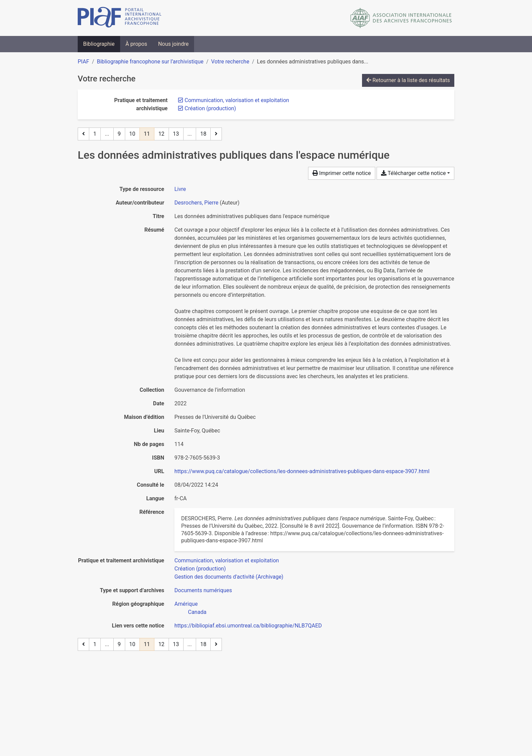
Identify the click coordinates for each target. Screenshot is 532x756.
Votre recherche (230, 62)
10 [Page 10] (132, 134)
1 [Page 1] (95, 134)
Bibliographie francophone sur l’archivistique (150, 62)
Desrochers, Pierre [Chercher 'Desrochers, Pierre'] (196, 203)
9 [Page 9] (119, 134)
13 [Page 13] (176, 134)
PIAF (83, 62)
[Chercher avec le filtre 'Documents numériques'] (203, 590)
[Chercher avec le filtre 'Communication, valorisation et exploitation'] (227, 560)
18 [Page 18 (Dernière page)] (203, 134)
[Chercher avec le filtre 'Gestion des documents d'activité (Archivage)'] (229, 577)
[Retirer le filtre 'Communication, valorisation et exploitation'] (237, 100)
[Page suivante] (216, 134)
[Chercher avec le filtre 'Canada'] (197, 612)
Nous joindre (173, 44)
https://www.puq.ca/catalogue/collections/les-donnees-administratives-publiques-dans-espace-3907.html (302, 471)
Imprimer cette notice (342, 173)
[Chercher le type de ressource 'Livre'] (180, 189)
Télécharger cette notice (413, 173)
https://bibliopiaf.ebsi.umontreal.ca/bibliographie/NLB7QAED (248, 626)
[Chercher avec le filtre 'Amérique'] (186, 604)
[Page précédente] (83, 134)
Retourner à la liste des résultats (408, 80)
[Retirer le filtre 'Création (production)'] (210, 108)
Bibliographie (99, 44)
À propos (136, 44)
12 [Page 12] (161, 134)
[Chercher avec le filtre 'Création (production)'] (200, 569)
